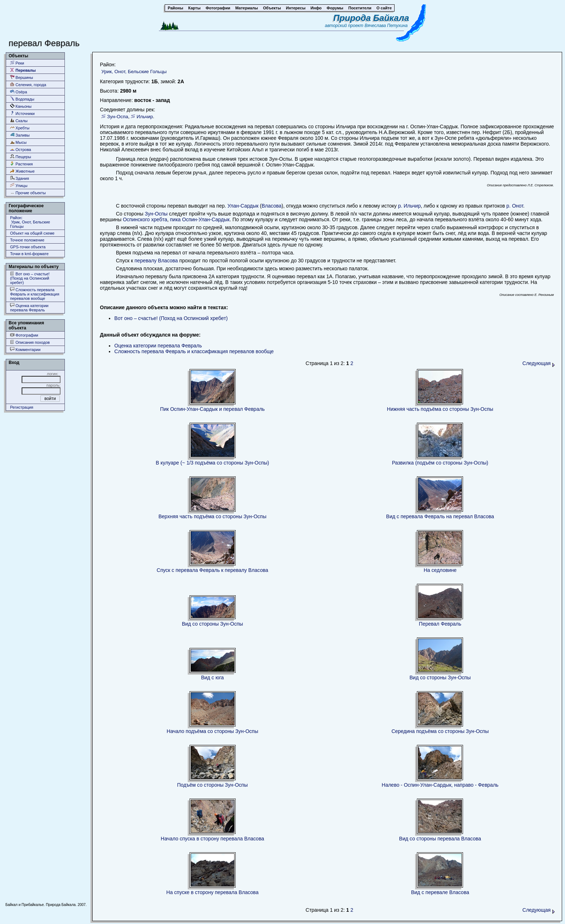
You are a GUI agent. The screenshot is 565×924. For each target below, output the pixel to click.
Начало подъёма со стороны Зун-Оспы (213, 731)
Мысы (18, 142)
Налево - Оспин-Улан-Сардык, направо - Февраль (440, 785)
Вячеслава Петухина (386, 26)
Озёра (19, 92)
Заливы (20, 135)
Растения (21, 164)
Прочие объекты (28, 193)
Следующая (539, 363)
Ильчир (145, 117)
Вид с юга (212, 678)
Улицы (19, 185)
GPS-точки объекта (28, 247)
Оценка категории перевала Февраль (29, 308)
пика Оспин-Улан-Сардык (200, 219)
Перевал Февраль (440, 624)
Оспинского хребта (145, 219)
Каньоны (21, 106)
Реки (17, 63)
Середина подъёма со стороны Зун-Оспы (440, 731)
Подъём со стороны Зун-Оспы (213, 785)
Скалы (19, 121)
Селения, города (28, 85)
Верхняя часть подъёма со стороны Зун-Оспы (212, 516)
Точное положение (27, 240)
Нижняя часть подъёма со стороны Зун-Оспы (440, 409)
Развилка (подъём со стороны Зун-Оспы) (440, 463)
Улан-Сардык (243, 206)
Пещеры (21, 157)
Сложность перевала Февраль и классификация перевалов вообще (35, 294)
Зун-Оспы (156, 214)
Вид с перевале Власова (440, 892)
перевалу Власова (156, 261)
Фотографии (24, 335)
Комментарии (25, 349)
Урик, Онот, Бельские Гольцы (134, 72)
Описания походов (30, 342)
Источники (22, 113)
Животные (22, 171)
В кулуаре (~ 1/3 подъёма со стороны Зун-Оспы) (212, 463)
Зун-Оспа (118, 117)
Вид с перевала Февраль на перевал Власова (440, 516)
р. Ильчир (410, 206)
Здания (19, 178)
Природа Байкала (371, 18)
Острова (21, 149)
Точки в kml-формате (29, 254)
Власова (272, 206)
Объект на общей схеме (32, 233)
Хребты (20, 128)
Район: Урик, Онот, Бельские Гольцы (30, 222)
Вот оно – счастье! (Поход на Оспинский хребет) (30, 278)
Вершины (22, 77)
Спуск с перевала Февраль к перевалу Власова (212, 570)
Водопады (22, 99)
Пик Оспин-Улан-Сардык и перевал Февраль (212, 409)
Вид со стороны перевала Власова (440, 839)
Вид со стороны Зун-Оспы (213, 624)
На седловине (440, 570)
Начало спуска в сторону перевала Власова (212, 839)
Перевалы (23, 70)
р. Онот (515, 206)
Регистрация (22, 407)
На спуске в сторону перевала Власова (213, 892)
